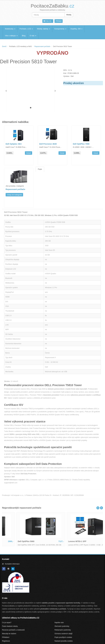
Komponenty (60, 29)
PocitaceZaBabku (52, 6)
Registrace (6, 641)
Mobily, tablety (44, 29)
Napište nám (59, 623)
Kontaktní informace (12, 564)
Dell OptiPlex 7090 (81, 144)
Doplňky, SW (77, 29)
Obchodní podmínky (62, 626)
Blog (24, 36)
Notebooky (10, 29)
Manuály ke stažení (9, 634)
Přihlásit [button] (59, 21)
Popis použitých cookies (63, 637)
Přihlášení (6, 637)
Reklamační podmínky (63, 630)
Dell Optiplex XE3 (14, 144)
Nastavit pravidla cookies (64, 641)
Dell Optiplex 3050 (13, 541)
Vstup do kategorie (14, 195)
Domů (4, 46)
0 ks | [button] (48, 21)
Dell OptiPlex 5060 (63, 541)
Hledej (69, 15)
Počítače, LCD (26, 29)
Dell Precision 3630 (48, 144)
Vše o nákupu (11, 36)
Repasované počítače (42, 46)
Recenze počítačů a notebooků (13, 630)
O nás (33, 36)
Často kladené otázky (10, 626)
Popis (40, 169)
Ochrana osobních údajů (64, 634)
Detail (29, 153)
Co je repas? (7, 623)
